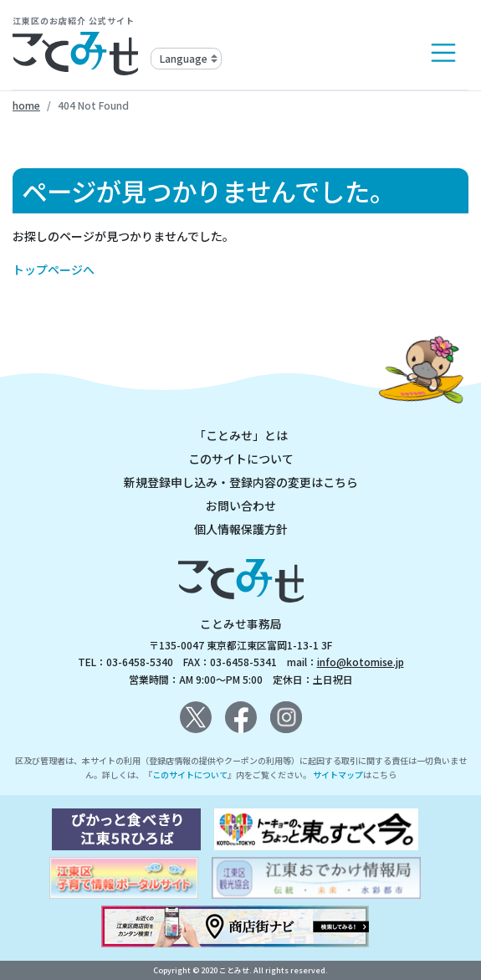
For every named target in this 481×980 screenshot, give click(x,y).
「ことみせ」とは (241, 435)
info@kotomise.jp (361, 662)
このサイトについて (241, 459)
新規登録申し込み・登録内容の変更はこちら (241, 482)
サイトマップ (338, 775)
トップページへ (54, 269)
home (26, 105)
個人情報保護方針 (241, 529)
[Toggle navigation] (443, 53)
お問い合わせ (241, 505)
